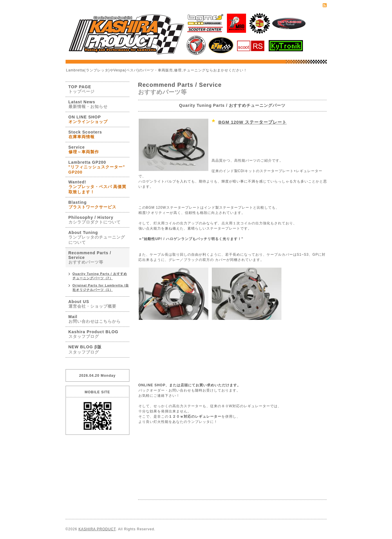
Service (84, 149)
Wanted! (97, 187)
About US (92, 304)
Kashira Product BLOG (93, 334)
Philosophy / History (95, 220)
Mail (95, 319)
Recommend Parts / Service (90, 257)
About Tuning (97, 237)
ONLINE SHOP (152, 385)
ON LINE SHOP (88, 119)
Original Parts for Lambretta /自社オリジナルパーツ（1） (101, 287)
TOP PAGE (82, 89)
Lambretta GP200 (97, 167)
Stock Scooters (85, 134)
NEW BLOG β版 (85, 349)
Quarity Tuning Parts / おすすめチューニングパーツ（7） (100, 276)
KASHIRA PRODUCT (97, 529)
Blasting (92, 205)
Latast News (88, 104)
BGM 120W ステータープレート (253, 122)
